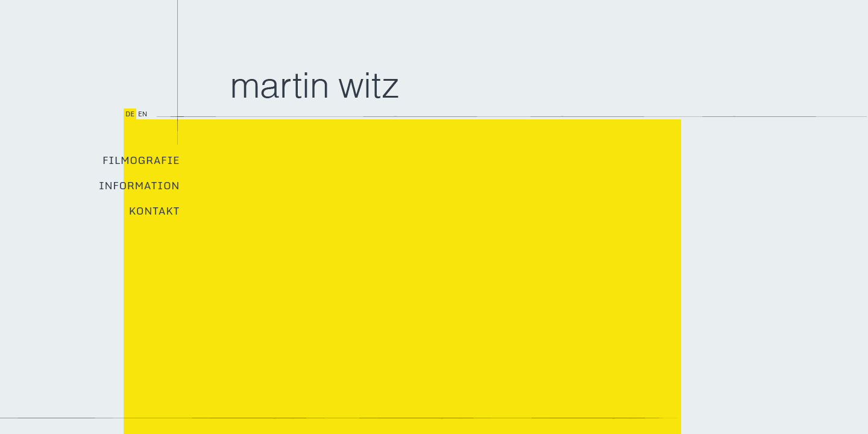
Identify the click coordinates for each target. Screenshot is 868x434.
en (143, 114)
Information (139, 186)
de (130, 114)
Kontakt (154, 211)
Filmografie (141, 160)
